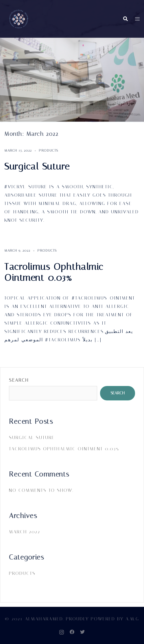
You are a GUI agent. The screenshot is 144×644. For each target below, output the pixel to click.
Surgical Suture (37, 166)
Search (19, 380)
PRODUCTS (48, 150)
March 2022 (25, 532)
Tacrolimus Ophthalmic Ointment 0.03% (54, 272)
